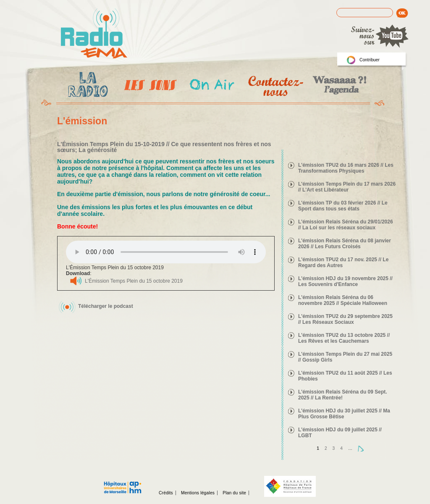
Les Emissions (149, 86)
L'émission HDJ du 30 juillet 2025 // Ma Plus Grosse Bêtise (344, 414)
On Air (211, 86)
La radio (87, 86)
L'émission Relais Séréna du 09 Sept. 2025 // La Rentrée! (343, 395)
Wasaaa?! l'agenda (338, 86)
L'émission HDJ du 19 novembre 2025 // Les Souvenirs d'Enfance (345, 281)
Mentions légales (198, 493)
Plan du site (234, 493)
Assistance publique (123, 483)
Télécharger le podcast (106, 306)
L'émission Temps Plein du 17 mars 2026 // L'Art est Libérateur (347, 187)
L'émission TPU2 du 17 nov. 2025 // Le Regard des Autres (343, 262)
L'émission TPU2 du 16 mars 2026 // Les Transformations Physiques (346, 168)
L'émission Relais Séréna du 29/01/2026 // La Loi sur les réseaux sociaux (346, 225)
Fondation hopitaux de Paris (290, 486)
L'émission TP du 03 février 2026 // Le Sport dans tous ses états (343, 206)
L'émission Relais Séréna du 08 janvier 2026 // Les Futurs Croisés (345, 244)
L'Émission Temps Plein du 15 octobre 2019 (134, 281)
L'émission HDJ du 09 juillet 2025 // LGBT (340, 433)
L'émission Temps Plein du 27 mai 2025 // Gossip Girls (345, 357)
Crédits (166, 493)
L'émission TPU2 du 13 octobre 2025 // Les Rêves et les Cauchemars (344, 338)
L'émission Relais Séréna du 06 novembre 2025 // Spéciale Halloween (343, 300)
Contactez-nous (275, 86)
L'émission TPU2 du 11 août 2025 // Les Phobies (345, 376)
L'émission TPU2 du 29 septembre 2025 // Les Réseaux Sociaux (345, 319)
